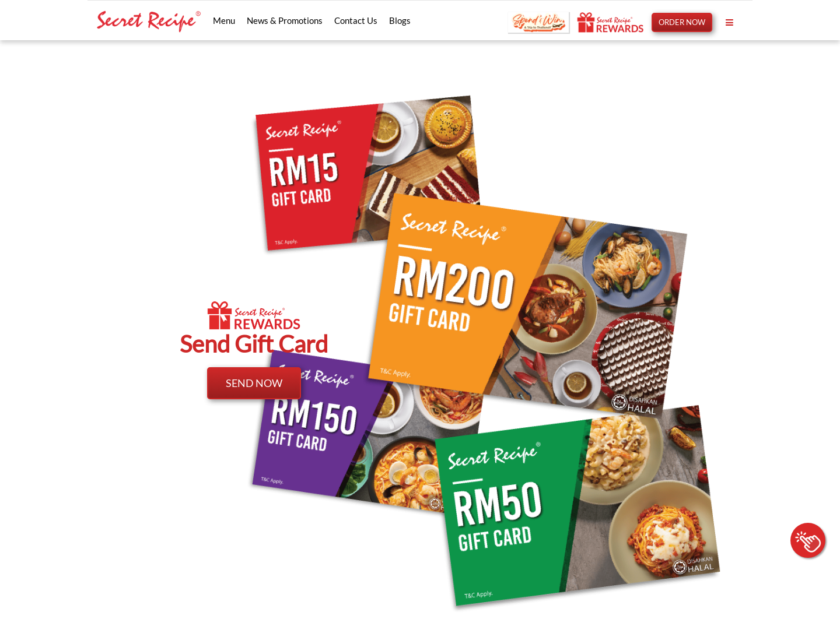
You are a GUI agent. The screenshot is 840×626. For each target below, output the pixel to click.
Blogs (400, 20)
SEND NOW (254, 383)
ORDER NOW (682, 22)
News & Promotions (285, 20)
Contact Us (356, 20)
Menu (224, 20)
